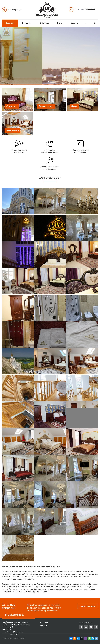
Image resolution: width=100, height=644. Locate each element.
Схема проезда (15, 10)
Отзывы (74, 23)
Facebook (81, 627)
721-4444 (85, 9)
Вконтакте (86, 627)
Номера (27, 23)
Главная (10, 23)
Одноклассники (96, 627)
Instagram (91, 627)
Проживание (8, 622)
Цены (60, 23)
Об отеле (45, 23)
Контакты (7, 629)
